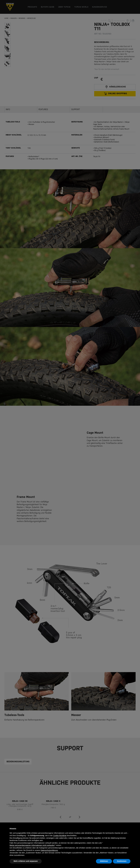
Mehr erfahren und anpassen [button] (26, 861)
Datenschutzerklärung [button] (49, 850)
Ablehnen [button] (104, 861)
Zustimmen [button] (122, 861)
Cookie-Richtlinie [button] (60, 836)
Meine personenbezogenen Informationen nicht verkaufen (32, 845)
